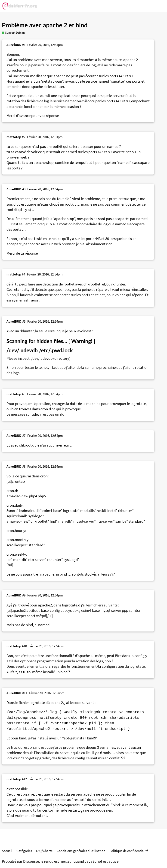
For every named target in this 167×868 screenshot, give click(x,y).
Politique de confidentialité (129, 851)
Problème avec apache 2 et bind (45, 25)
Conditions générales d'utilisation (81, 851)
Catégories (24, 851)
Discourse (31, 861)
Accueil (7, 851)
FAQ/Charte (44, 851)
